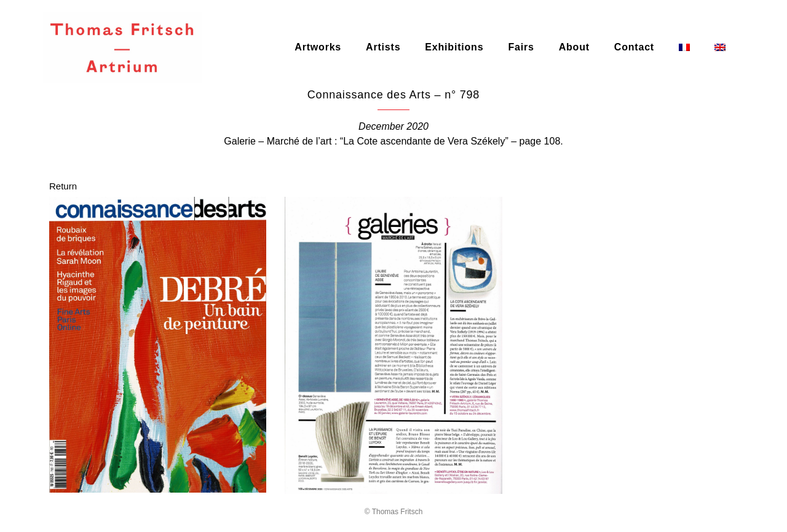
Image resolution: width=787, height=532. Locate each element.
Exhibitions (454, 47)
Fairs (521, 47)
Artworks (318, 47)
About (574, 47)
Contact (634, 47)
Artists (383, 47)
